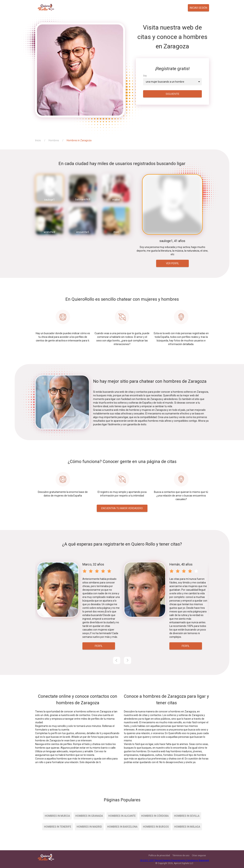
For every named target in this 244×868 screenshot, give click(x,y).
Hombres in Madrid (89, 827)
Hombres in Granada (89, 816)
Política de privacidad (159, 856)
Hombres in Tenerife (58, 827)
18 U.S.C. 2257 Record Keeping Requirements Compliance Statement (174, 860)
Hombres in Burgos (156, 827)
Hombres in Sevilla (187, 816)
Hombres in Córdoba (155, 816)
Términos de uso (181, 856)
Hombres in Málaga (187, 827)
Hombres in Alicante (122, 816)
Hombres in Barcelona (122, 827)
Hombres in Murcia (57, 816)
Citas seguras (199, 856)
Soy (145, 76)
